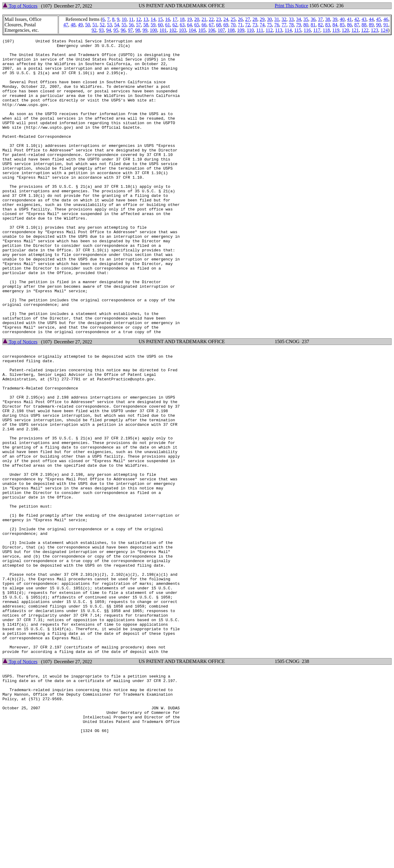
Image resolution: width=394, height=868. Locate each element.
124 (384, 30)
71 (240, 25)
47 (66, 25)
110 (250, 30)
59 (153, 25)
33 (291, 19)
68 (219, 25)
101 (163, 30)
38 (328, 19)
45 (379, 19)
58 (146, 25)
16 (168, 19)
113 (279, 30)
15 (160, 19)
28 (255, 19)
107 (221, 30)
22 (211, 19)
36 (313, 19)
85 (342, 25)
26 (240, 19)
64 (189, 25)
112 (269, 30)
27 (248, 19)
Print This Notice (292, 6)
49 (80, 25)
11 (131, 19)
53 (109, 25)
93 (101, 30)
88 (364, 25)
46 (386, 19)
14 (153, 19)
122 (365, 30)
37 (320, 19)
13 (146, 19)
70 (233, 25)
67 (211, 25)
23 (219, 19)
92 (94, 30)
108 (231, 30)
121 (355, 30)
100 (153, 30)
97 (130, 30)
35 (306, 19)
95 (116, 30)
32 (284, 19)
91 (386, 25)
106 (212, 30)
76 (277, 25)
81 (313, 25)
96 (123, 30)
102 (173, 30)
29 (262, 19)
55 (124, 25)
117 (317, 30)
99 (145, 30)
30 (269, 19)
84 (335, 25)
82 (320, 25)
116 (307, 30)
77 (284, 25)
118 (326, 30)
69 (226, 25)
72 (248, 25)
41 (349, 19)
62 (175, 25)
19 (189, 19)
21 (204, 19)
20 (197, 19)
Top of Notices (20, 6)
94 (109, 30)
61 (168, 25)
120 (346, 30)
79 (299, 25)
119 (336, 30)
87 (357, 25)
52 (102, 25)
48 (73, 25)
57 (139, 25)
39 (335, 19)
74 (262, 25)
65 (197, 25)
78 (291, 25)
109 (241, 30)
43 (364, 19)
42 (357, 19)
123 (375, 30)
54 (117, 25)
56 (131, 25)
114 (288, 30)
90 (379, 25)
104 (192, 30)
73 (255, 25)
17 (175, 19)
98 (138, 30)
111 (260, 30)
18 (182, 19)
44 (371, 19)
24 (226, 19)
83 (328, 25)
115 (298, 30)
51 (95, 25)
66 (204, 25)
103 (182, 30)
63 (182, 25)
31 (277, 19)
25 (233, 19)
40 (342, 19)
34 (299, 19)
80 (306, 25)
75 (269, 25)
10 (124, 19)
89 (371, 25)
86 (349, 25)
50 (88, 25)
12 (139, 19)
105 (202, 30)
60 (160, 25)
